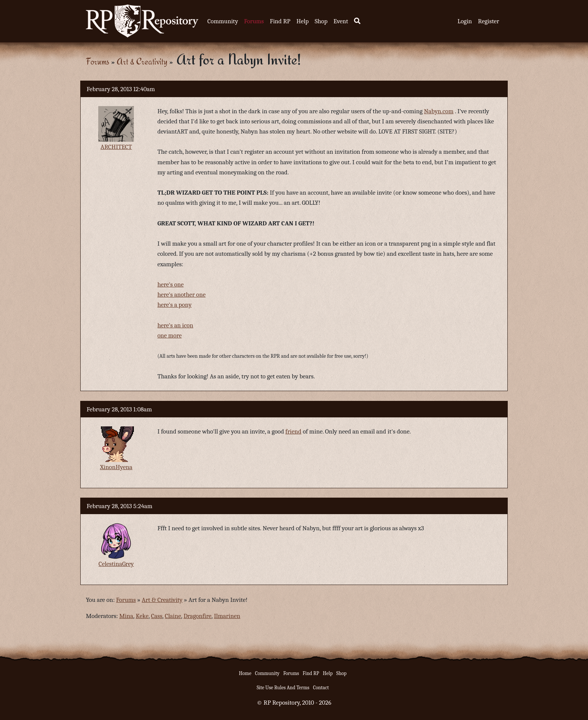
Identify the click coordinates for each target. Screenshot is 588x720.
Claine (173, 616)
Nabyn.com (439, 111)
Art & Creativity (142, 61)
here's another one (182, 295)
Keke (142, 616)
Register (489, 21)
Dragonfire (197, 616)
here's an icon (175, 325)
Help (302, 21)
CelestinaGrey (116, 564)
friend (293, 431)
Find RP (280, 21)
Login (465, 21)
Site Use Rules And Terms (283, 688)
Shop (321, 21)
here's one (171, 284)
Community (223, 21)
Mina (126, 616)
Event (341, 21)
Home (245, 673)
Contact (321, 688)
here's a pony (175, 305)
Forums (254, 21)
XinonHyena (116, 467)
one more (170, 335)
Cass (157, 616)
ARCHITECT (116, 147)
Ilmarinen (227, 616)
